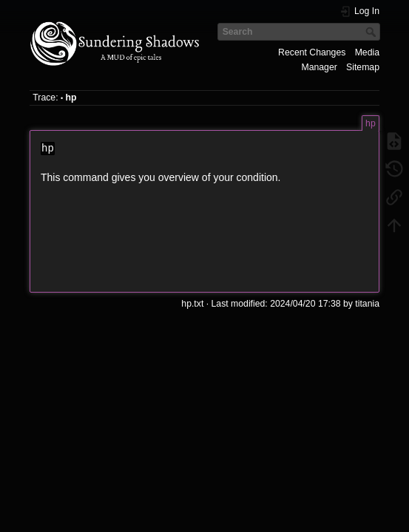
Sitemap (363, 67)
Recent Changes (312, 52)
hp (71, 98)
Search (372, 32)
